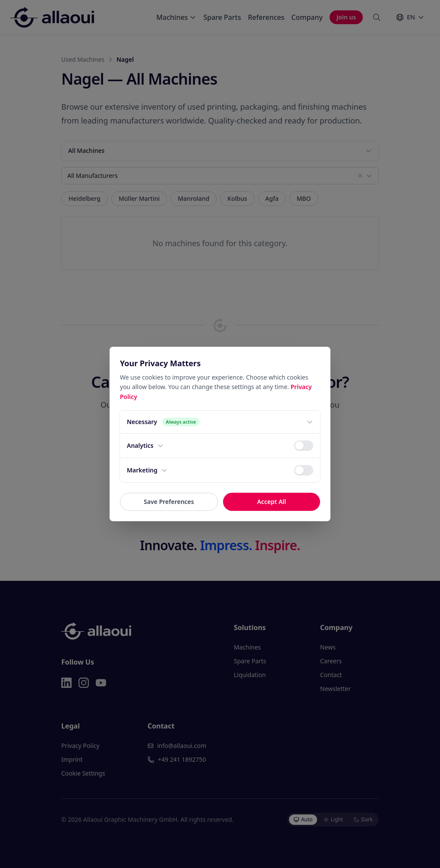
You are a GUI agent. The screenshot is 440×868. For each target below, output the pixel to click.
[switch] (304, 446)
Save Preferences (169, 502)
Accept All (272, 502)
